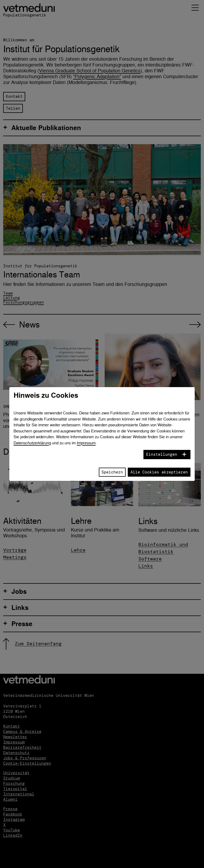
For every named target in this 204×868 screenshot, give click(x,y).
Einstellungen (162, 454)
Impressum (86, 443)
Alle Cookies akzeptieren (159, 472)
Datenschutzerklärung (32, 443)
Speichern (112, 472)
